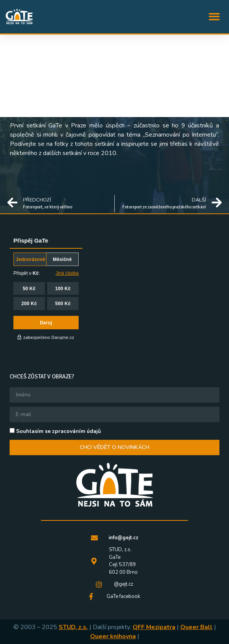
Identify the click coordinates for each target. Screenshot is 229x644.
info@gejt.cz (123, 538)
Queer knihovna (113, 636)
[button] (215, 17)
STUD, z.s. (73, 627)
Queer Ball (196, 627)
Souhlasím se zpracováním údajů (58, 431)
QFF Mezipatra (154, 627)
